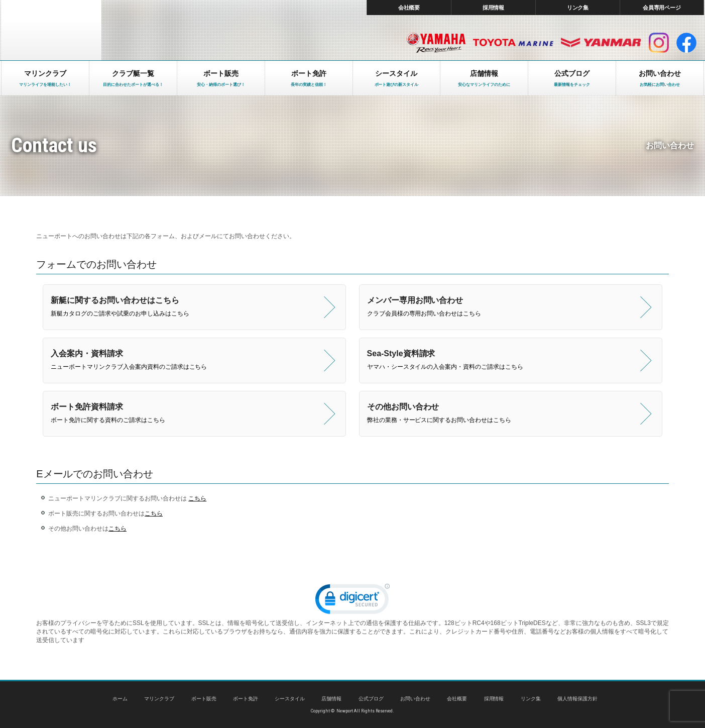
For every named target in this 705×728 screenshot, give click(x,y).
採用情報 (494, 8)
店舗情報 (331, 699)
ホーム (120, 699)
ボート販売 (204, 699)
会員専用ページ (662, 8)
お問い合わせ (415, 699)
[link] (352, 601)
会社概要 (409, 8)
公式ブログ (371, 699)
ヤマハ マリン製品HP (436, 43)
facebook (686, 43)
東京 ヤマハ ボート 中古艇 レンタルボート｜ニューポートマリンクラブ (51, 30)
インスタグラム (659, 43)
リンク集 (578, 8)
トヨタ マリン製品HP (513, 43)
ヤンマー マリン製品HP (601, 43)
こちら (197, 498)
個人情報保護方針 (577, 699)
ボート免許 (246, 699)
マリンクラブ (159, 699)
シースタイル (290, 699)
